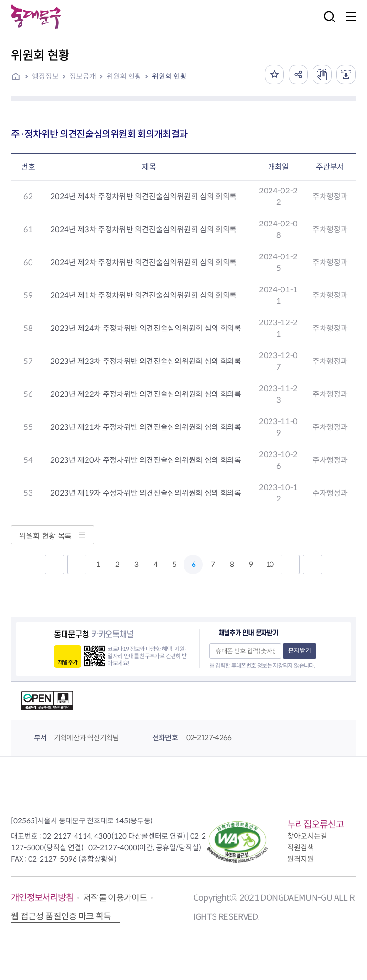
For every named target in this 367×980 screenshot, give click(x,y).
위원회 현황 (124, 76)
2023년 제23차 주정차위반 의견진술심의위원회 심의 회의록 (146, 361)
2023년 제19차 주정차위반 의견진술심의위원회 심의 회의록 (146, 493)
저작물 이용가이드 (115, 898)
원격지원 (301, 859)
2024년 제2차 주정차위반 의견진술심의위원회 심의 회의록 (143, 262)
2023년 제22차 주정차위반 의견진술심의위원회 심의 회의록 (146, 394)
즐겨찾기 (274, 75)
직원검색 (301, 847)
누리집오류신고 (316, 825)
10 (270, 564)
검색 (327, 23)
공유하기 (298, 75)
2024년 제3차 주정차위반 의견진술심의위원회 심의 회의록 (143, 229)
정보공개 (83, 76)
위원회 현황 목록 (53, 536)
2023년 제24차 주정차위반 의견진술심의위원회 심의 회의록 (146, 328)
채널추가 (68, 662)
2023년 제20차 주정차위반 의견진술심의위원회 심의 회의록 (146, 460)
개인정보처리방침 (42, 898)
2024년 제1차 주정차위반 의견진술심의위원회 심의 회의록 (143, 295)
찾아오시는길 (307, 836)
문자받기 (300, 651)
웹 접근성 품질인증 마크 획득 (61, 916)
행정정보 (45, 76)
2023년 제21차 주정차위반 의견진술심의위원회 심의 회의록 (146, 427)
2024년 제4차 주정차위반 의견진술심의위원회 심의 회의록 (143, 197)
